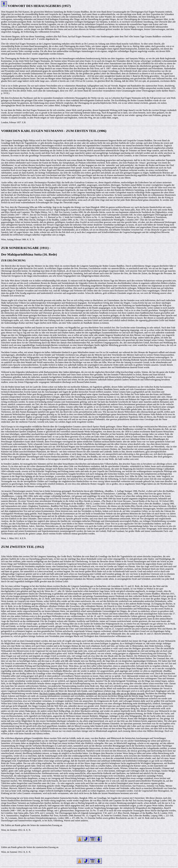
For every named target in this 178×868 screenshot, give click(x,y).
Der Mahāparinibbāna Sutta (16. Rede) (29, 254)
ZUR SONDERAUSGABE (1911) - (26, 248)
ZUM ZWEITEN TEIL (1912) (23, 547)
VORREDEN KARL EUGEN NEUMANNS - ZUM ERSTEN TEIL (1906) (54, 131)
